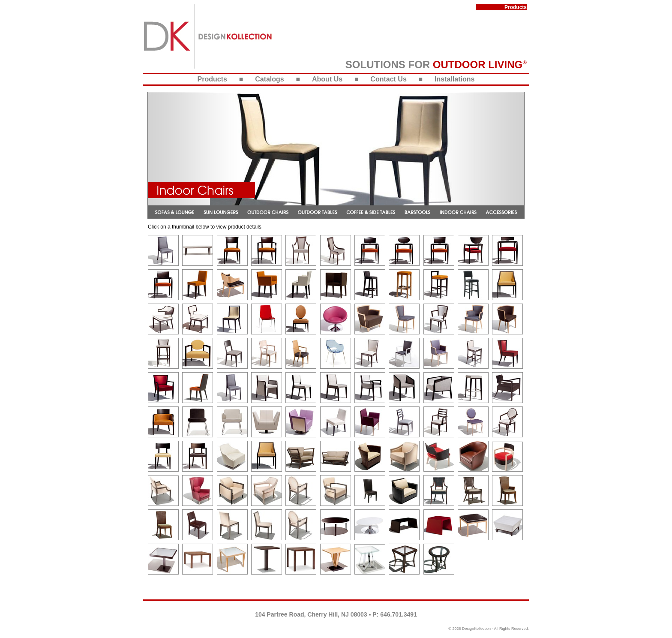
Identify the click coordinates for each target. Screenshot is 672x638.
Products (212, 79)
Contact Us (388, 79)
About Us (327, 79)
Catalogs (270, 79)
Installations (454, 79)
